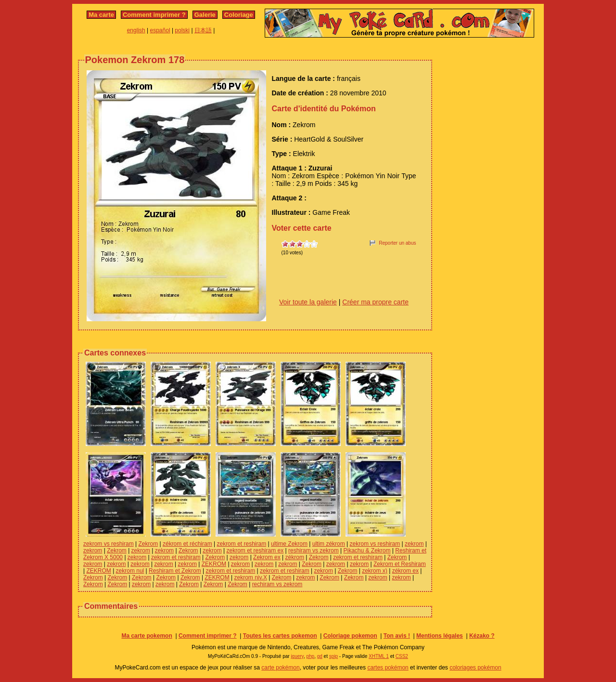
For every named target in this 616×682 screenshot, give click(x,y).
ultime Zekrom (289, 544)
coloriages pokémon (475, 668)
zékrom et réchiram (187, 544)
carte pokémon (280, 668)
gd (320, 656)
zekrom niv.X (250, 577)
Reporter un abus (397, 243)
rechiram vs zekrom (277, 584)
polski (182, 30)
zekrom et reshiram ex (255, 551)
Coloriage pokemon (350, 636)
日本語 (203, 30)
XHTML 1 (379, 656)
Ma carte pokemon (147, 636)
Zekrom (148, 544)
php (310, 656)
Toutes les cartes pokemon (280, 636)
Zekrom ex (267, 557)
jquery (297, 656)
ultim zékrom (329, 544)
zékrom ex (405, 571)
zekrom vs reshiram (109, 544)
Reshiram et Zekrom (175, 571)
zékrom (295, 557)
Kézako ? (482, 636)
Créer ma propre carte (375, 302)
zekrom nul (130, 571)
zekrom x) (375, 571)
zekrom (414, 544)
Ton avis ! (397, 636)
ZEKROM (214, 564)
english (136, 30)
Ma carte (101, 15)
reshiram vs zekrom (314, 551)
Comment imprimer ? (154, 15)
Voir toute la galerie (308, 302)
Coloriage (239, 15)
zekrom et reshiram (241, 544)
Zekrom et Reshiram (400, 564)
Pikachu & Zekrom (367, 551)
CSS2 (402, 656)
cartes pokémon (388, 668)
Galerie (205, 15)
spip (334, 656)
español (160, 30)
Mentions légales (440, 636)
